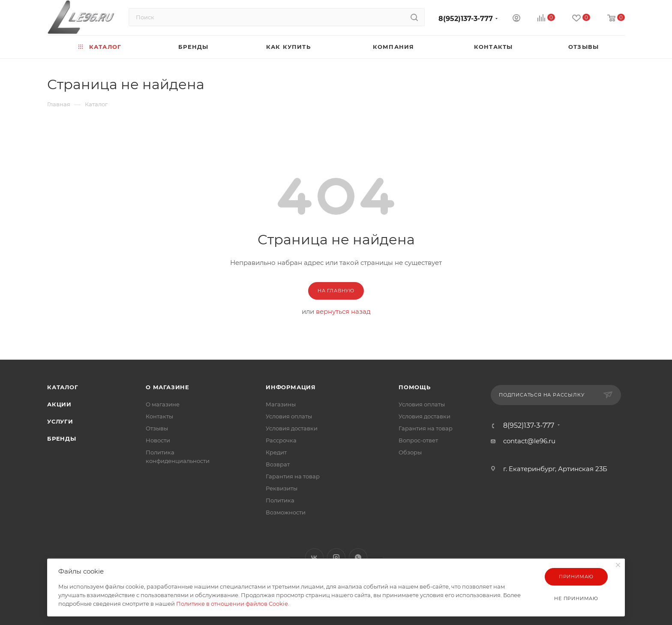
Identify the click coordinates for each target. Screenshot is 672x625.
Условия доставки (292, 428)
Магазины (281, 404)
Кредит (276, 452)
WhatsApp (358, 557)
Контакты (159, 416)
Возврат (278, 464)
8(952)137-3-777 (466, 19)
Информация (291, 387)
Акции (59, 404)
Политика (280, 500)
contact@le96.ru (529, 441)
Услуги (60, 421)
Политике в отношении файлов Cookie (232, 604)
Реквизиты (282, 488)
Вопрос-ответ (418, 440)
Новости (158, 440)
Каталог (63, 387)
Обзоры (410, 452)
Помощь (415, 387)
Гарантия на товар (293, 476)
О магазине (168, 387)
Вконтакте (314, 557)
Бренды (62, 439)
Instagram (336, 557)
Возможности (286, 512)
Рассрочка (281, 440)
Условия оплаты (289, 416)
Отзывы (157, 428)
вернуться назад (343, 311)
